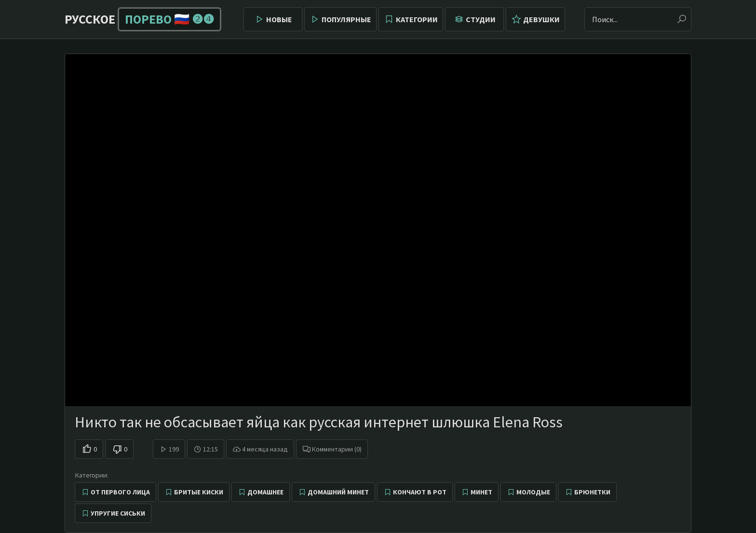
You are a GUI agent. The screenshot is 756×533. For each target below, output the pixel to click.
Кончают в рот (420, 492)
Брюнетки (592, 492)
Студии (481, 19)
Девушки (541, 19)
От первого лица (120, 492)
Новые (279, 19)
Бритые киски (199, 492)
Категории (417, 19)
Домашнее (265, 492)
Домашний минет (338, 492)
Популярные (346, 19)
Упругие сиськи (118, 513)
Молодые (533, 492)
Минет (481, 492)
